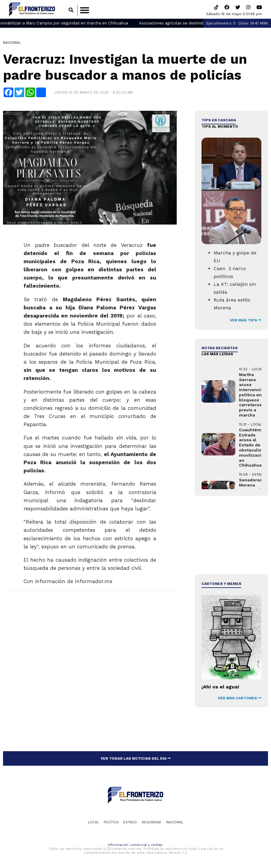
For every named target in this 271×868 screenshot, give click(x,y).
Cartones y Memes (221, 585)
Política (111, 823)
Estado (130, 823)
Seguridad (152, 823)
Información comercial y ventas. (135, 846)
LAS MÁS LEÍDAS (217, 355)
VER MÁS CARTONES (240, 699)
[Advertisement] (231, 536)
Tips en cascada (219, 121)
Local (93, 823)
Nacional (12, 44)
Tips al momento (220, 127)
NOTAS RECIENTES (220, 349)
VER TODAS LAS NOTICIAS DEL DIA (136, 759)
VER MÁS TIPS (246, 321)
